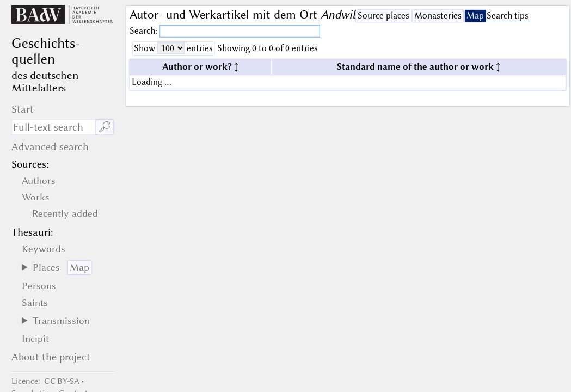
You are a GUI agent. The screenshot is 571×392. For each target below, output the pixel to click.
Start (23, 109)
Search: (145, 31)
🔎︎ (105, 127)
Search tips (508, 16)
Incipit (35, 339)
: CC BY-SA (45, 381)
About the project (51, 357)
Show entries (173, 48)
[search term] (54, 127)
